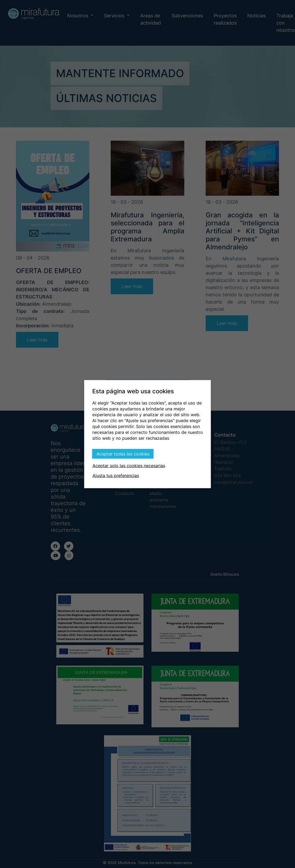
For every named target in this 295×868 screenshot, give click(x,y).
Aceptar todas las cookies (123, 454)
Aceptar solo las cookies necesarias (129, 465)
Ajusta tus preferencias (116, 475)
